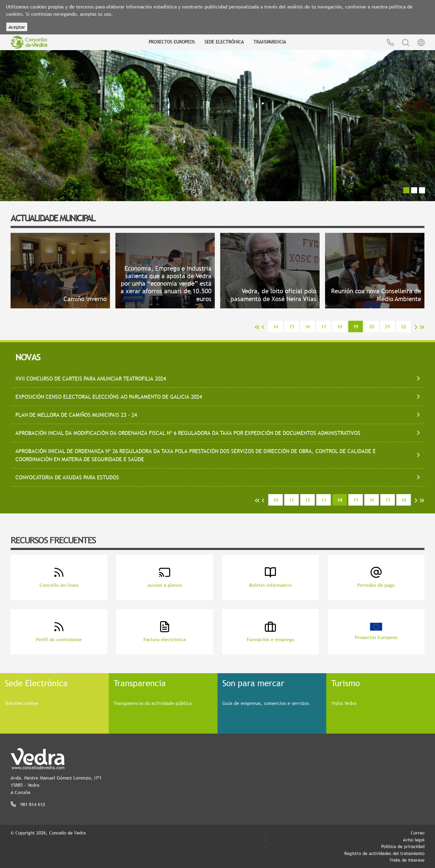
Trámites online (22, 703)
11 (292, 500)
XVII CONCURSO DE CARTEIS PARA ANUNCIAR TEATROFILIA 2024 (91, 379)
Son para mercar (253, 683)
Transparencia (270, 42)
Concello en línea (59, 577)
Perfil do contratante (59, 632)
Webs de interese (407, 860)
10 (275, 500)
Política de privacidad (403, 846)
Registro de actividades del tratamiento (384, 853)
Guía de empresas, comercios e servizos (266, 703)
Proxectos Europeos (172, 42)
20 (372, 326)
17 (324, 326)
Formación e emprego (271, 632)
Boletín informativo (271, 577)
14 (275, 326)
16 (308, 326)
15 (292, 326)
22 (404, 326)
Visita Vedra (344, 703)
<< (257, 327)
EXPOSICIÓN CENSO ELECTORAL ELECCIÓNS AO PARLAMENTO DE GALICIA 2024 (109, 397)
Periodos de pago (376, 577)
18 (340, 326)
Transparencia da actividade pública (153, 703)
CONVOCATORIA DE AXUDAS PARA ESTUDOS (67, 477)
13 (324, 500)
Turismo (345, 683)
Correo (418, 833)
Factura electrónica (165, 632)
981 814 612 (33, 804)
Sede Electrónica (224, 42)
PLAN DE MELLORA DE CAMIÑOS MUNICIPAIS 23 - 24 (76, 415)
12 (308, 500)
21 (388, 326)
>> (422, 327)
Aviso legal (414, 840)
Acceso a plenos (165, 577)
